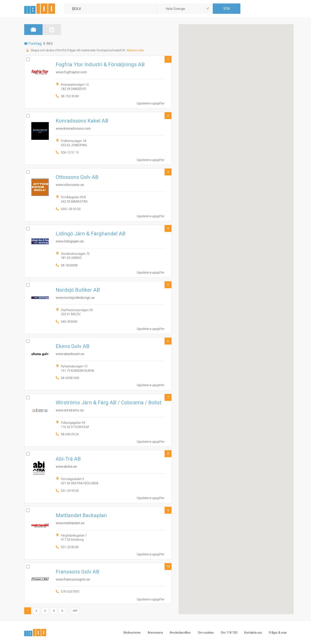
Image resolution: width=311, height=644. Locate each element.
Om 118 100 (229, 633)
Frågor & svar (278, 633)
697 (75, 611)
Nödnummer (132, 633)
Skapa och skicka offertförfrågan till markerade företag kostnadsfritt (78, 50)
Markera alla (135, 50)
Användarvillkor (180, 633)
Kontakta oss (253, 633)
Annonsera (155, 633)
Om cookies (206, 633)
